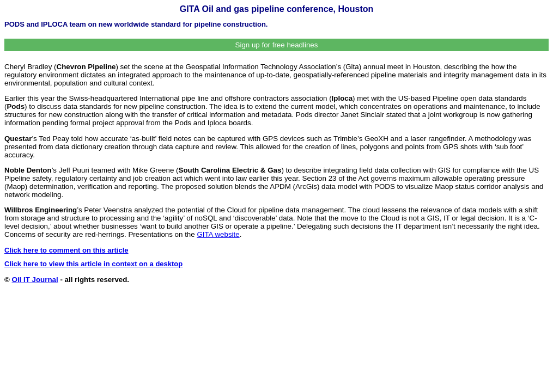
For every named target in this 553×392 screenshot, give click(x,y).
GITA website (218, 234)
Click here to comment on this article (66, 250)
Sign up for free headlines (277, 45)
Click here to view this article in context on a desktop (93, 264)
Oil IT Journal (35, 280)
